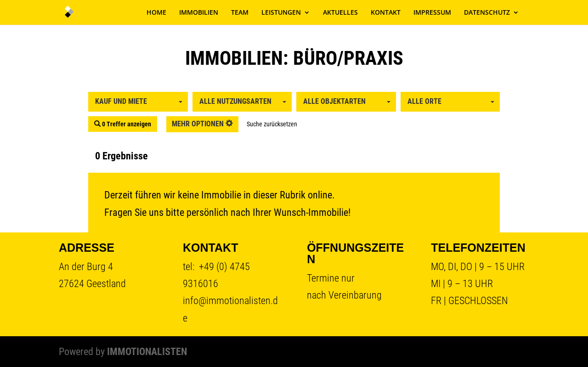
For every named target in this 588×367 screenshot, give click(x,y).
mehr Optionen (202, 124)
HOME (156, 13)
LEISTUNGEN (281, 13)
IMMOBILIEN (199, 13)
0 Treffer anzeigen (123, 124)
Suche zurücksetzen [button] (272, 124)
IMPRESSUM (432, 13)
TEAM (240, 13)
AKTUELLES (340, 13)
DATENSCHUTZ (487, 13)
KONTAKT (386, 13)
